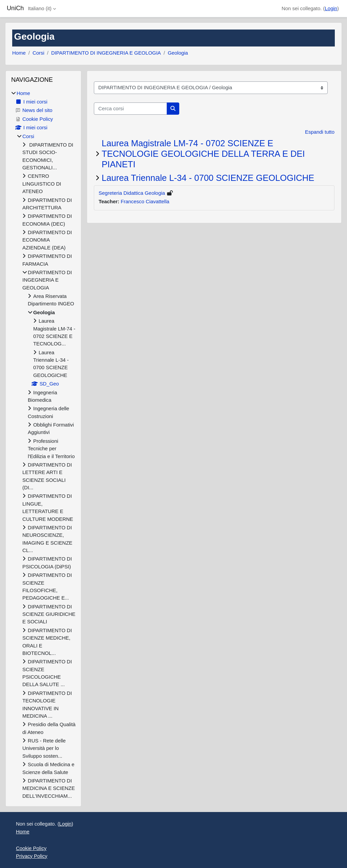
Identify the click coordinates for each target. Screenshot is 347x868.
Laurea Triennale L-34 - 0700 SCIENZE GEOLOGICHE (208, 178)
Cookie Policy (31, 848)
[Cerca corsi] (130, 109)
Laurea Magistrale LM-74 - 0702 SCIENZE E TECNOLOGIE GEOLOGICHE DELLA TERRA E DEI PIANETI (203, 154)
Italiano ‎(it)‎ (40, 8)
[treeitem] (43, 445)
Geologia (178, 53)
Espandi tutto (320, 132)
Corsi (38, 53)
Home (19, 53)
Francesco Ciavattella (145, 201)
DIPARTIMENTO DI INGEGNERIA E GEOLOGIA (106, 53)
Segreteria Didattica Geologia (132, 193)
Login (331, 8)
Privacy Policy (32, 856)
